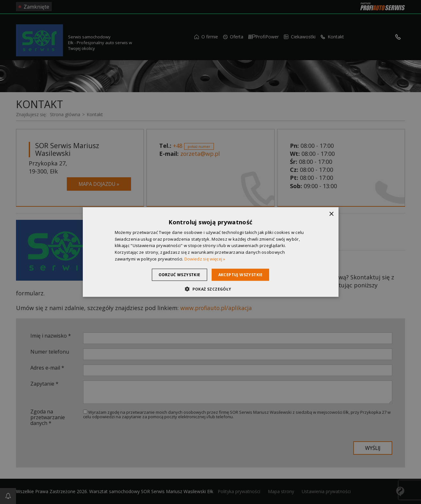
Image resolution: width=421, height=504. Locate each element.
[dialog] (210, 252)
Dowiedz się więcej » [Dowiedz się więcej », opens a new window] (205, 259)
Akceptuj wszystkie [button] (243, 274)
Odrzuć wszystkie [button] (176, 274)
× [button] (331, 214)
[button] (210, 289)
